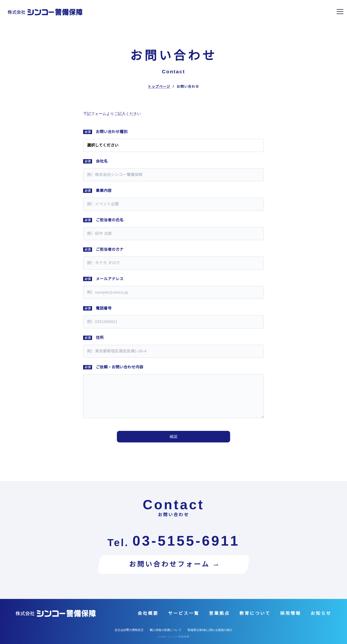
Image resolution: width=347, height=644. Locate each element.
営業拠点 (219, 613)
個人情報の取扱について (166, 630)
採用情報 (291, 613)
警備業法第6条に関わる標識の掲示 (210, 630)
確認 (173, 437)
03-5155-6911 (186, 541)
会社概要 (148, 613)
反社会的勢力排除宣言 (129, 630)
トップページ (159, 87)
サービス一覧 (184, 613)
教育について (255, 613)
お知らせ (321, 613)
